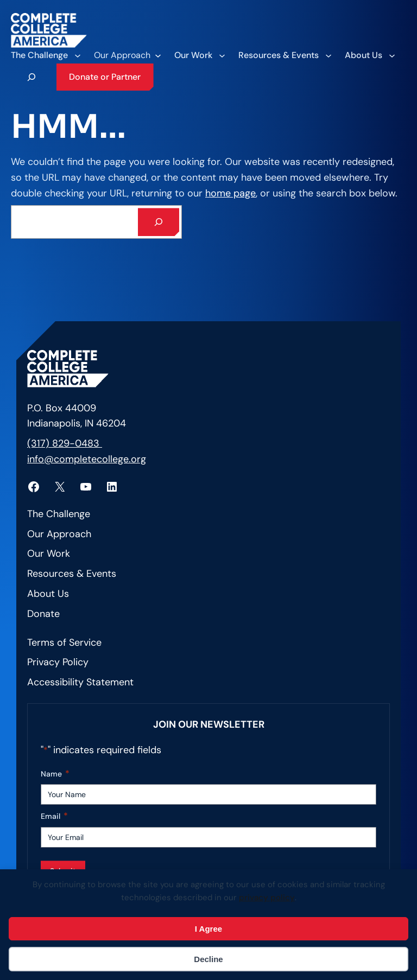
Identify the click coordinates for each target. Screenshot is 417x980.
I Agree (208, 929)
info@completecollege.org (87, 459)
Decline (208, 959)
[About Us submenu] (369, 55)
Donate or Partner (105, 77)
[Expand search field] (31, 77)
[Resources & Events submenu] (285, 55)
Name (55, 774)
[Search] (159, 222)
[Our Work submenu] (199, 55)
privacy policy (267, 898)
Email (54, 816)
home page (230, 193)
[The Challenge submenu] (45, 55)
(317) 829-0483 (65, 443)
